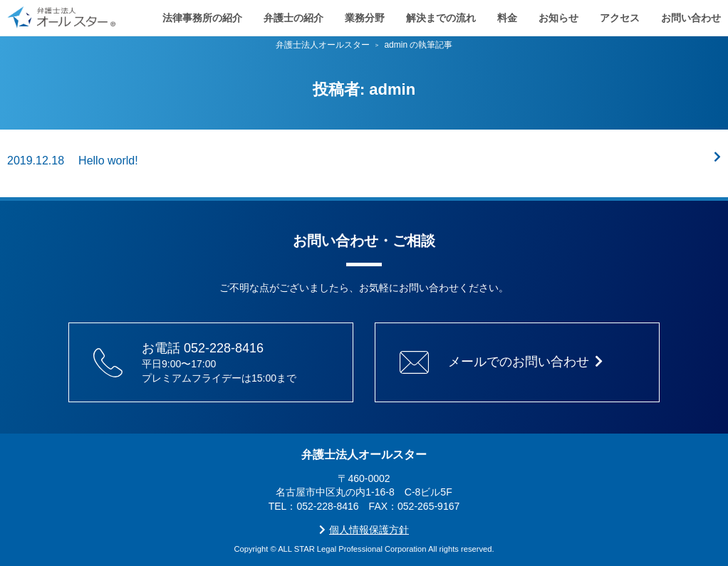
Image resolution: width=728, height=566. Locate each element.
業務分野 (365, 14)
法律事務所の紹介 (202, 14)
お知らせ (558, 14)
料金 (507, 14)
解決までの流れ (441, 14)
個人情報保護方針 (364, 530)
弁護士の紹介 (293, 14)
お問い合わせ (691, 14)
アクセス (620, 14)
